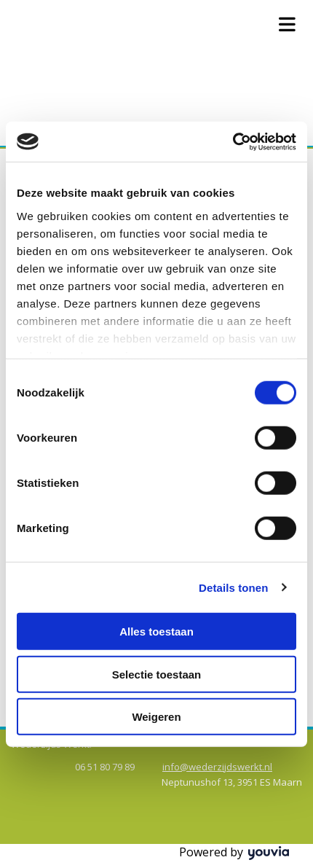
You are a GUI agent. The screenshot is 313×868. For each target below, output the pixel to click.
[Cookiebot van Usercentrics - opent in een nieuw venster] (233, 141)
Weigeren (156, 717)
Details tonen (233, 587)
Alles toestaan (156, 632)
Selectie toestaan (157, 674)
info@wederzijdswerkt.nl (217, 767)
